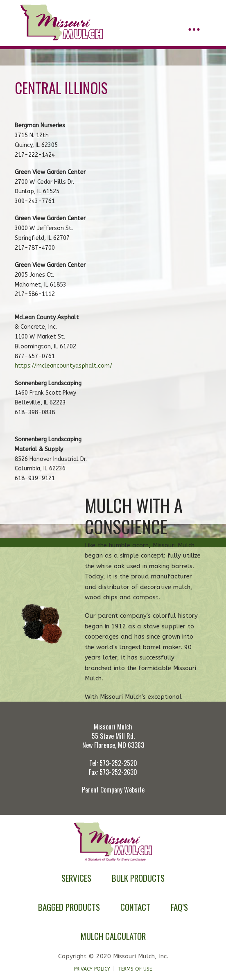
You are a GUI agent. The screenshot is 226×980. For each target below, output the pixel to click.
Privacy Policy (92, 969)
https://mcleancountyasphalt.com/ (63, 366)
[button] (194, 29)
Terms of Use (135, 969)
